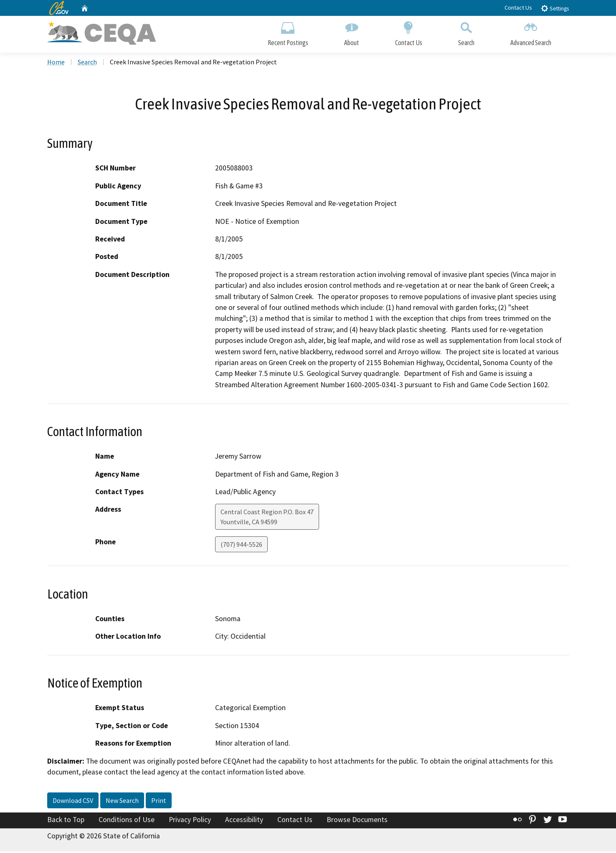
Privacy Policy (190, 821)
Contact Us (518, 8)
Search (466, 32)
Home (56, 63)
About (352, 32)
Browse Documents (357, 821)
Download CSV (73, 802)
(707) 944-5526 (241, 546)
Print (159, 802)
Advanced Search (531, 32)
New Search (122, 802)
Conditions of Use (127, 821)
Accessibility (244, 821)
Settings (555, 8)
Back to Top (66, 821)
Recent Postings (288, 32)
